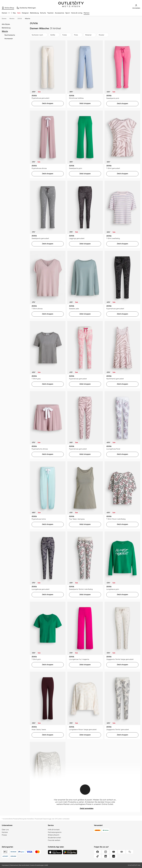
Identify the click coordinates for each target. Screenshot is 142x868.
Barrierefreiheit (24, 865)
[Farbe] (66, 35)
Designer (25, 13)
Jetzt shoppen (48, 103)
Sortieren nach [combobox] (39, 35)
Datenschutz (14, 865)
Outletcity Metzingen (71, 4)
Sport (68, 13)
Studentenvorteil (54, 838)
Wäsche (28, 19)
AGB (46, 865)
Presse (4, 835)
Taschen (50, 13)
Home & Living (77, 13)
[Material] (90, 35)
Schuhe (43, 13)
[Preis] (77, 35)
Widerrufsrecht (54, 835)
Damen (5, 19)
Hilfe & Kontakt (54, 830)
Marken (87, 13)
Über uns (5, 830)
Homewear (9, 39)
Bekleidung (34, 13)
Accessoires (59, 13)
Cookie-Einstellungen (37, 865)
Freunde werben (54, 840)
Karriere (5, 832)
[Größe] (54, 35)
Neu (14, 13)
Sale (19, 13)
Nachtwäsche (10, 35)
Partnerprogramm (55, 832)
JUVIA (21, 19)
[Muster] (103, 35)
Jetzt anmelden (85, 808)
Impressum (5, 865)
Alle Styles (6, 24)
